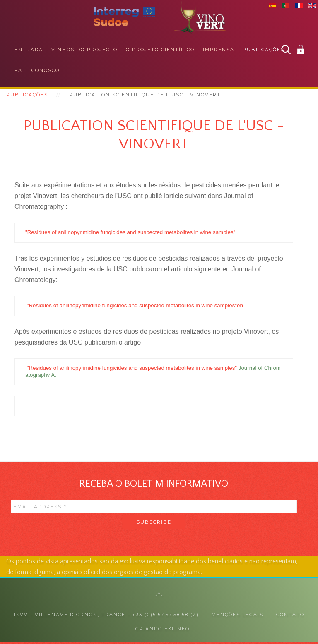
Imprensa (219, 50)
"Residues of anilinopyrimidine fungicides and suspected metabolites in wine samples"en (135, 307)
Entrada (29, 50)
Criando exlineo (163, 631)
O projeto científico (160, 50)
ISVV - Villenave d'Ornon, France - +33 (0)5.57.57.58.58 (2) (106, 617)
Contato (290, 617)
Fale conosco (37, 70)
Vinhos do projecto (84, 50)
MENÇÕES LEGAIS (237, 617)
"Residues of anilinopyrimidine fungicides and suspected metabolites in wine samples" (130, 233)
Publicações (264, 50)
